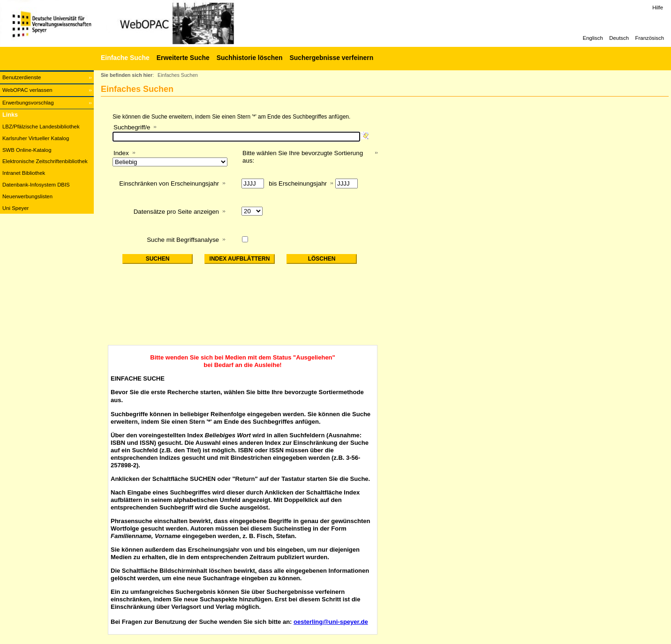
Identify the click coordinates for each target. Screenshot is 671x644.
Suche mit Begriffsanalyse (183, 240)
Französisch (650, 38)
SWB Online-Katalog (27, 150)
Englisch (593, 38)
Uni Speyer (15, 208)
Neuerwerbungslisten (27, 196)
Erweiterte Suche (183, 58)
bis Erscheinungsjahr (298, 183)
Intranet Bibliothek (24, 173)
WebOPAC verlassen (27, 90)
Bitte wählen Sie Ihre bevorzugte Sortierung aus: (303, 157)
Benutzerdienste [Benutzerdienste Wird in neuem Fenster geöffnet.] (22, 77)
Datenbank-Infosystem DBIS (36, 185)
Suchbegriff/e (132, 127)
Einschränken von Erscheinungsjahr (169, 183)
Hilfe (658, 7)
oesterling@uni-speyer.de (331, 622)
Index (121, 153)
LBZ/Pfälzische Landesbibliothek (41, 127)
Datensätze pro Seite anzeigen (176, 212)
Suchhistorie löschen (250, 58)
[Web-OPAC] (141, 23)
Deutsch (619, 38)
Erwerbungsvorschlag (28, 103)
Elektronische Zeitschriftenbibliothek (45, 161)
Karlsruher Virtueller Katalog (36, 138)
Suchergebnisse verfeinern (331, 58)
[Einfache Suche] (124, 58)
